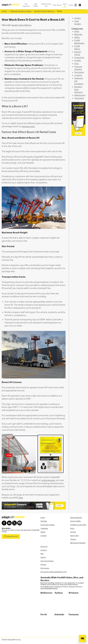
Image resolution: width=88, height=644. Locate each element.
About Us (65, 5)
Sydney (59, 593)
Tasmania (74, 614)
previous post (28, 127)
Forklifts (78, 61)
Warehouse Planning (78, 543)
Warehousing (80, 95)
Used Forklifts (35, 5)
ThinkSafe (44, 529)
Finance (73, 539)
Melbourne (46, 593)
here (21, 498)
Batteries (78, 34)
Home (4, 11)
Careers (43, 550)
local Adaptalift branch (49, 588)
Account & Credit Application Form (54, 572)
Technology (79, 72)
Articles (78, 18)
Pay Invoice (45, 568)
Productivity (79, 58)
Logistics (78, 75)
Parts (54, 5)
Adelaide (59, 614)
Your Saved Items (47, 561)
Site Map (44, 521)
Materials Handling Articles (21, 11)
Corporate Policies (47, 525)
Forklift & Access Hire (46, 5)
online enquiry (48, 480)
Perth (44, 614)
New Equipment (26, 5)
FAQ (42, 554)
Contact (71, 5)
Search (43, 557)
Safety (77, 37)
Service (59, 5)
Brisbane (74, 593)
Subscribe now (11, 536)
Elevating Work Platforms (44, 11)
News (77, 31)
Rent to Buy (75, 536)
